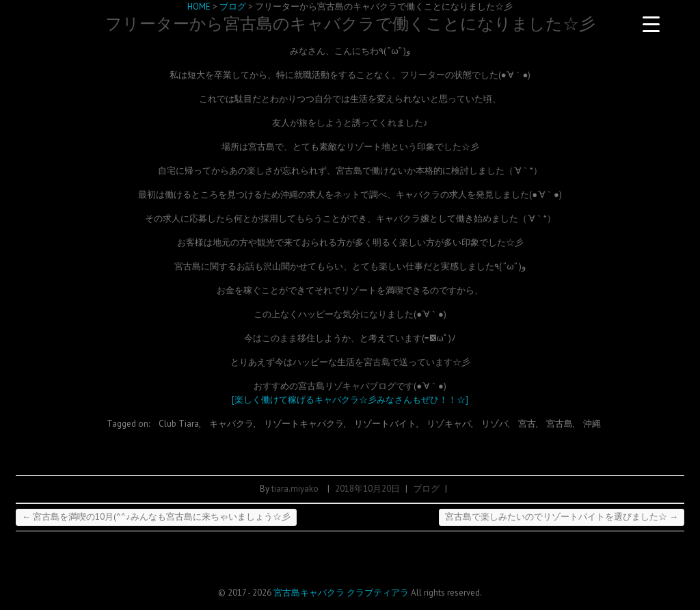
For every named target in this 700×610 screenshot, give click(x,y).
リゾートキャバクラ (304, 424)
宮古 (527, 424)
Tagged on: (129, 424)
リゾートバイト (385, 424)
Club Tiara (179, 424)
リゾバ (495, 424)
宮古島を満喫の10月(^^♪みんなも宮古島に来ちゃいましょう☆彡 (156, 517)
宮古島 (560, 424)
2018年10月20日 (367, 489)
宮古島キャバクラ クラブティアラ (341, 593)
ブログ (426, 489)
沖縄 (592, 424)
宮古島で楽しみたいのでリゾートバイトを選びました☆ (562, 517)
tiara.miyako (295, 489)
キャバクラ (231, 424)
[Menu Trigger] (651, 24)
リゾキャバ (449, 424)
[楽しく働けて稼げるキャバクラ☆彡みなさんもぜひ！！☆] (350, 400)
